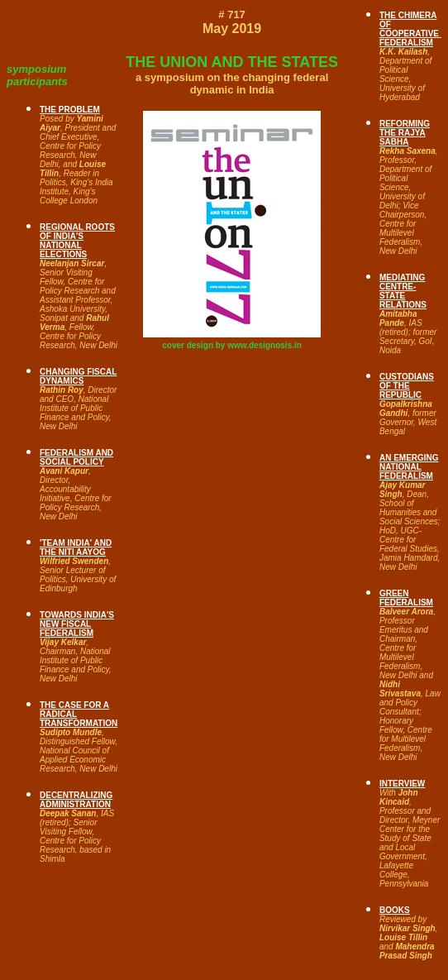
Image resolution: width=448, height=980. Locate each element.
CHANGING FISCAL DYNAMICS (78, 376)
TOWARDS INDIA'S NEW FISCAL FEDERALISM (77, 624)
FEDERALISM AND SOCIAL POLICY (76, 457)
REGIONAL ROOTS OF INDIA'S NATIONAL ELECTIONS (77, 241)
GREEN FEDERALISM (406, 598)
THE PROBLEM (70, 110)
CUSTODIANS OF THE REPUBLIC (407, 386)
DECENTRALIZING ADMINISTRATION (76, 800)
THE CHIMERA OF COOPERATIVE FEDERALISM (410, 29)
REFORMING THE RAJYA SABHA (405, 133)
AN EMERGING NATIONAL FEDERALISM (409, 467)
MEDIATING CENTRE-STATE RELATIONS (403, 291)
